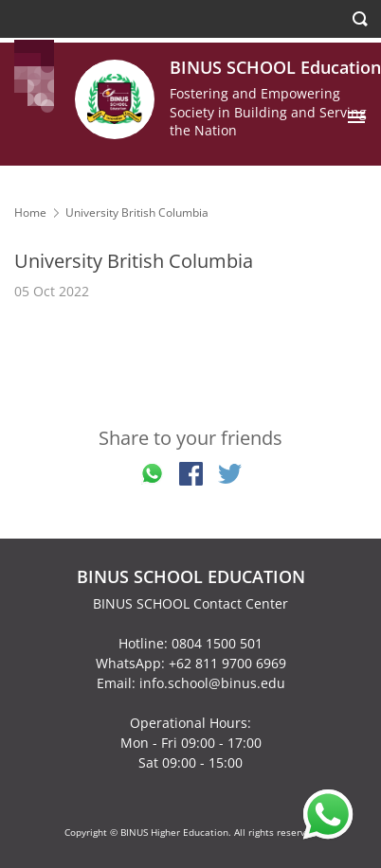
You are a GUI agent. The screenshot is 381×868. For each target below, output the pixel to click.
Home (30, 213)
